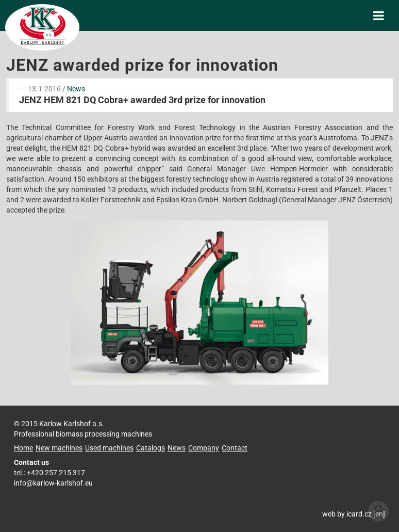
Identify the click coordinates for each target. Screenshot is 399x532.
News (76, 89)
